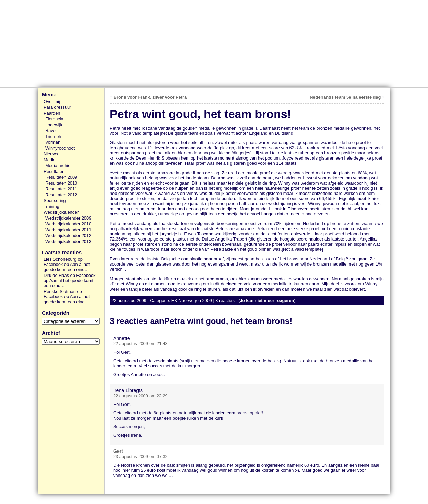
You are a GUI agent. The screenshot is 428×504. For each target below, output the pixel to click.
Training (51, 206)
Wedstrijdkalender (61, 212)
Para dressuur (57, 107)
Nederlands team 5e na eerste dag (345, 97)
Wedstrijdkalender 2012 (68, 236)
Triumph (53, 136)
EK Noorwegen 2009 (192, 300)
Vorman (53, 142)
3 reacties (225, 300)
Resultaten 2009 (61, 177)
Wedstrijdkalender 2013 (68, 241)
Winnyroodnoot (60, 148)
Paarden (52, 113)
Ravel (51, 131)
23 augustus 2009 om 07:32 (140, 456)
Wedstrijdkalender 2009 (68, 218)
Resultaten (54, 171)
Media (50, 160)
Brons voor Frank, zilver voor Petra (150, 97)
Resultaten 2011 (61, 189)
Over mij (52, 101)
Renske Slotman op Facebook (63, 294)
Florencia (54, 119)
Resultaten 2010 (61, 183)
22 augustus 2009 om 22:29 (140, 396)
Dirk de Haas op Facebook (70, 275)
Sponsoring (55, 201)
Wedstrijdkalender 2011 (68, 230)
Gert (118, 451)
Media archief (58, 166)
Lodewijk (54, 125)
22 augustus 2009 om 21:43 (140, 344)
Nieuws (51, 154)
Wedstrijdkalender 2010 (68, 224)
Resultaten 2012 (61, 195)
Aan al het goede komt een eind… (67, 267)
